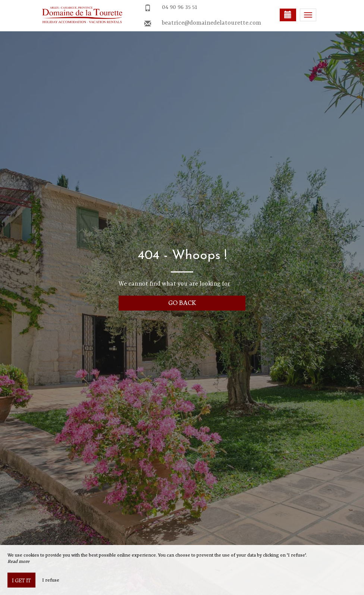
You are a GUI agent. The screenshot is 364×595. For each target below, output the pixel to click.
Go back (182, 302)
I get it (21, 580)
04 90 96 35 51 (180, 7)
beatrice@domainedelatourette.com (211, 23)
